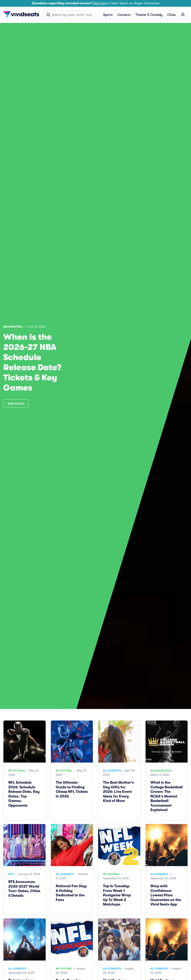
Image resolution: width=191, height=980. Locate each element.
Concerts (124, 15)
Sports (108, 15)
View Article (16, 404)
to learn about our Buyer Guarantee (96, 3)
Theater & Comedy (149, 15)
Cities (171, 15)
